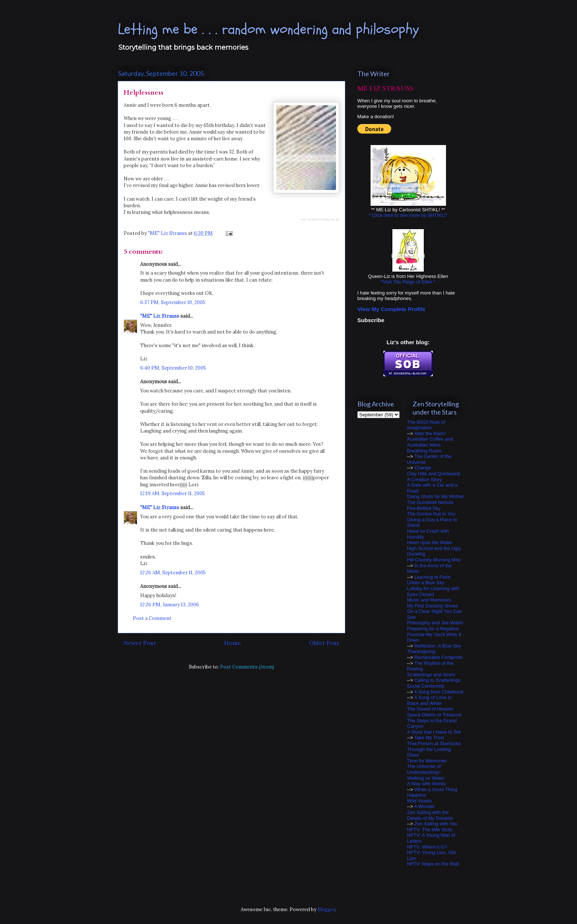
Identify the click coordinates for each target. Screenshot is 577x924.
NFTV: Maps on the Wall (433, 864)
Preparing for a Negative (433, 629)
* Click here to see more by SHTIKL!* (408, 215)
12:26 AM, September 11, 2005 (173, 573)
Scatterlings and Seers (431, 675)
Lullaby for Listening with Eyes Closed (433, 591)
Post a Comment (152, 618)
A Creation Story (424, 479)
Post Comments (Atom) (247, 667)
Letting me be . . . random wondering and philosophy (268, 29)
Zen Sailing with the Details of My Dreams (430, 815)
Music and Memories (429, 600)
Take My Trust (429, 738)
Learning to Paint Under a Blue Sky (429, 580)
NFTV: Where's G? (427, 847)
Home (233, 643)
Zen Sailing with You (436, 824)
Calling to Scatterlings (438, 680)
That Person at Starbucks (434, 743)
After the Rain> (430, 433)
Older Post (324, 643)
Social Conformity (426, 686)
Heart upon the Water (430, 542)
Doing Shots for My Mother (436, 496)
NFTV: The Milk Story (430, 830)
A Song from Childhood (439, 692)
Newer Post (140, 643)
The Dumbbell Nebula (430, 502)
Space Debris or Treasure (434, 715)
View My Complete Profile (391, 309)
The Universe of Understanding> (424, 769)
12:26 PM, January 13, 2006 (170, 605)
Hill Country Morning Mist (434, 560)
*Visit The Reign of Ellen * (408, 282)
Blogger (326, 909)
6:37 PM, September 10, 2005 (173, 302)
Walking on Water (426, 778)
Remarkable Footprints (439, 657)
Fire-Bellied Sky (424, 508)
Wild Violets (420, 801)
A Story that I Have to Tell (434, 732)
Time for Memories (427, 761)
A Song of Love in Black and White (429, 700)
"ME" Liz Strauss (160, 316)
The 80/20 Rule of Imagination (426, 425)
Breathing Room (424, 451)
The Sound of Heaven (430, 709)
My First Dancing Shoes (432, 606)
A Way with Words (426, 784)
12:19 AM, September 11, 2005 (173, 493)
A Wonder (424, 806)
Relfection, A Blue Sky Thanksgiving (434, 649)
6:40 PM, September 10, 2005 (173, 368)
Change (423, 468)
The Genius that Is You (431, 514)
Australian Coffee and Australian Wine (430, 442)
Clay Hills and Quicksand (434, 474)
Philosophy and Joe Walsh (435, 623)
